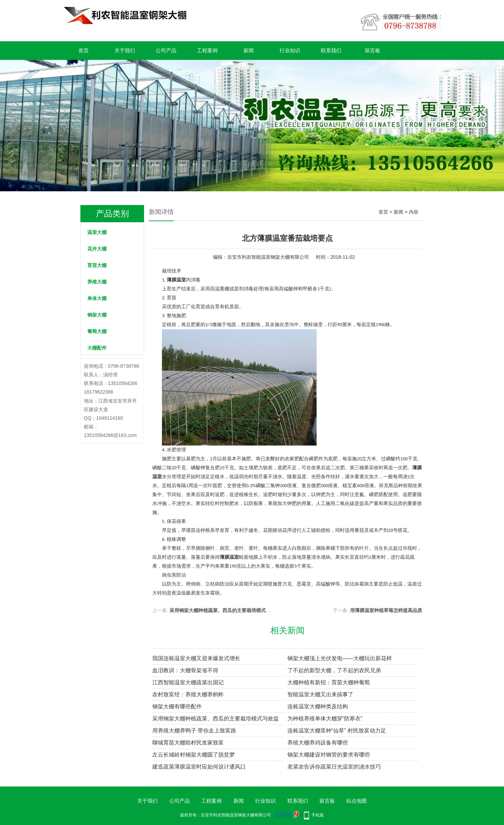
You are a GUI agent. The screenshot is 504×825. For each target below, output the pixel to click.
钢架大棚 (97, 315)
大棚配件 (97, 348)
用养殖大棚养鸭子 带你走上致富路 (194, 731)
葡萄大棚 (97, 331)
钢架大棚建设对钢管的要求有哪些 (329, 755)
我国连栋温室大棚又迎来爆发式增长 (196, 658)
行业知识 (290, 50)
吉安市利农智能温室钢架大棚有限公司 (268, 257)
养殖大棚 (97, 282)
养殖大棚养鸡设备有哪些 (318, 743)
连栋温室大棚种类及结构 (318, 706)
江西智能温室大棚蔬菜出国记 (188, 682)
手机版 (318, 815)
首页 (84, 50)
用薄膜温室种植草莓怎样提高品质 (386, 610)
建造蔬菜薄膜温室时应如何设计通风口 (199, 767)
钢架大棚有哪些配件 (177, 706)
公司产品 (166, 50)
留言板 (372, 50)
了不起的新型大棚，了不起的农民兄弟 (334, 670)
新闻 (249, 50)
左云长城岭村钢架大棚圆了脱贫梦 (194, 755)
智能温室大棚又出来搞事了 (320, 694)
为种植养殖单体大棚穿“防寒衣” (325, 719)
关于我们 (125, 50)
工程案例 (207, 50)
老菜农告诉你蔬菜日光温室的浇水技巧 (334, 767)
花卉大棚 (97, 249)
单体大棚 (97, 298)
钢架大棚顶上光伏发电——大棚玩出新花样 (340, 658)
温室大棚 (97, 232)
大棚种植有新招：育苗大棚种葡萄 (329, 682)
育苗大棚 (97, 265)
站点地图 (357, 801)
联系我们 (331, 50)
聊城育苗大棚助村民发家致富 (188, 743)
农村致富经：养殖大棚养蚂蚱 (188, 694)
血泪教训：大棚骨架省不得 (185, 670)
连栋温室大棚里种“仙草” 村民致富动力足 (337, 731)
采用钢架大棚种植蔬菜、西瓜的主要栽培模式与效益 (225, 610)
